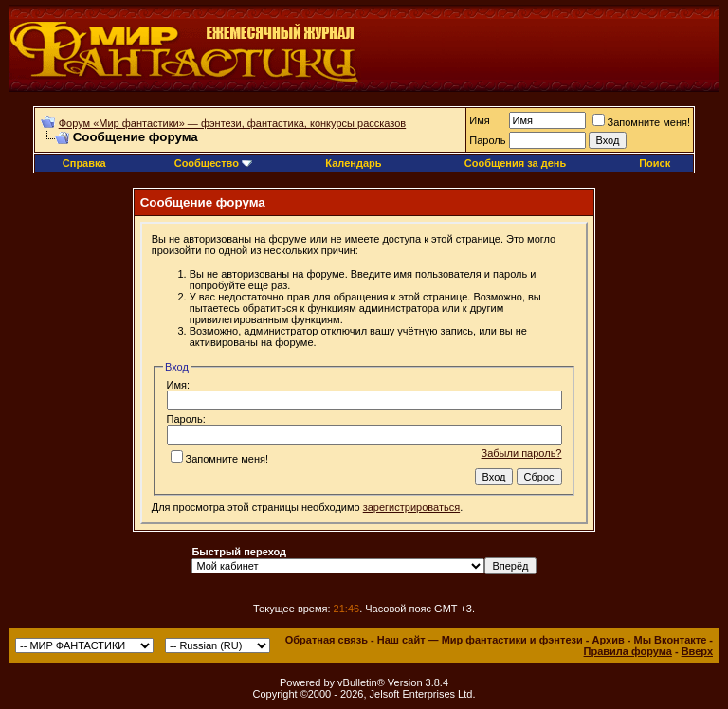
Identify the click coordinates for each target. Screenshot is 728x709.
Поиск (655, 163)
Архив (609, 640)
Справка (84, 163)
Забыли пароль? (522, 453)
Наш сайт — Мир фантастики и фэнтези (480, 640)
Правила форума (628, 651)
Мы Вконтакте (670, 640)
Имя (479, 120)
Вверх (697, 651)
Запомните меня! (641, 122)
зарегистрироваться (411, 507)
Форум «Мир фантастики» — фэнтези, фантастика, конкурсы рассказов (232, 123)
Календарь (353, 163)
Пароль (487, 140)
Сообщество (213, 163)
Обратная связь (327, 640)
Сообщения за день (515, 163)
